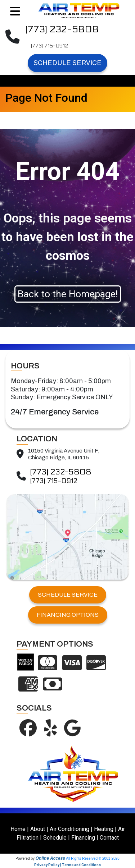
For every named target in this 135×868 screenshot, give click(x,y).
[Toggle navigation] (15, 11)
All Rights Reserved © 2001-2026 (93, 858)
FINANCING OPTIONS (68, 615)
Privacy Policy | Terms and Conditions (67, 865)
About (38, 829)
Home (18, 829)
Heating (104, 829)
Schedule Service (67, 63)
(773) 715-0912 (49, 46)
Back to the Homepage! (68, 294)
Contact (109, 838)
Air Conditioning (69, 829)
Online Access (50, 858)
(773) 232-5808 (62, 29)
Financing (83, 838)
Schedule (55, 838)
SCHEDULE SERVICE (68, 595)
